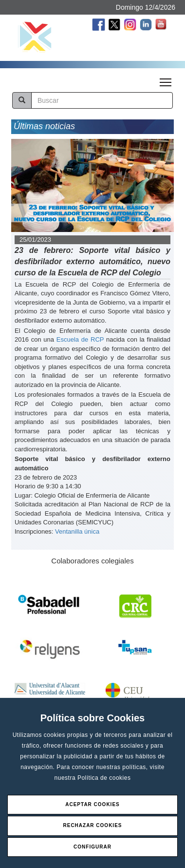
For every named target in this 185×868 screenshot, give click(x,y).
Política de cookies (104, 778)
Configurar (92, 847)
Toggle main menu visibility (166, 79)
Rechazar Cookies (92, 825)
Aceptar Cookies (92, 804)
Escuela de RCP (80, 339)
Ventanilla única (77, 531)
